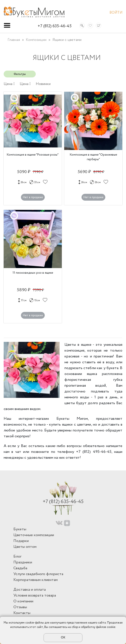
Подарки (21, 541)
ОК (63, 638)
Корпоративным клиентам (36, 580)
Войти (116, 13)
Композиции (36, 40)
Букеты (20, 529)
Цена (9, 84)
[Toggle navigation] (7, 25)
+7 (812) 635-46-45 (55, 26)
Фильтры (20, 74)
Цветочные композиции (34, 535)
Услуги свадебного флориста (38, 574)
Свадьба (20, 568)
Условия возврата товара (35, 595)
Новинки (43, 84)
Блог (17, 556)
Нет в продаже (33, 197)
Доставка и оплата (30, 590)
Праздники (23, 562)
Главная (14, 40)
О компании (23, 601)
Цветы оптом (25, 547)
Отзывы (20, 607)
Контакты (22, 613)
